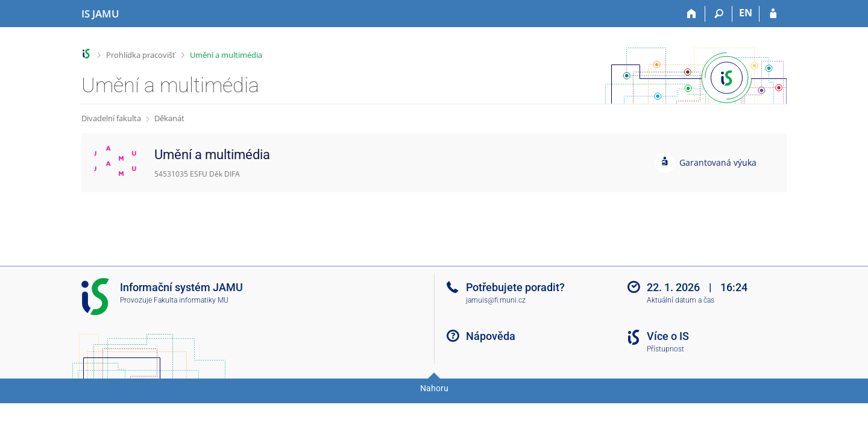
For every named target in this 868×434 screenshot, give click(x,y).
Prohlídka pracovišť (141, 55)
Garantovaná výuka (718, 162)
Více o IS (668, 336)
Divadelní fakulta (111, 118)
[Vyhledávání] (719, 14)
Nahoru (434, 388)
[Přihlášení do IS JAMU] (773, 14)
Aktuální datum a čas (681, 300)
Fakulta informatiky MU (191, 300)
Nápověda (491, 336)
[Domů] (692, 14)
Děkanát (169, 118)
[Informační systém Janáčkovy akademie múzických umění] (100, 14)
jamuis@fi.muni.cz (496, 300)
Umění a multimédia (226, 55)
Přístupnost (665, 349)
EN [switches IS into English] (746, 13)
